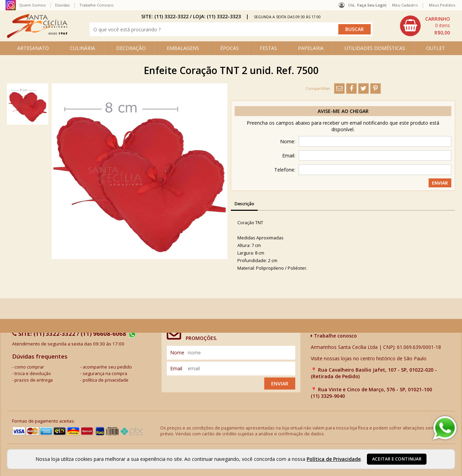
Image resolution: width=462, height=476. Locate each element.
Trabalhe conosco (334, 336)
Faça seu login (372, 5)
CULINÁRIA (83, 48)
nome (177, 353)
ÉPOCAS (229, 48)
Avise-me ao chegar (343, 111)
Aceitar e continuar (397, 459)
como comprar (29, 367)
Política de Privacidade (334, 459)
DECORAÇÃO (131, 48)
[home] (37, 36)
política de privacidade (106, 380)
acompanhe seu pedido (107, 367)
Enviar (280, 384)
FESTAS (268, 48)
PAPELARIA (311, 48)
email (176, 368)
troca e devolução (33, 374)
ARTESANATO (33, 48)
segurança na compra (105, 374)
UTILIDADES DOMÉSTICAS (375, 48)
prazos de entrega (34, 380)
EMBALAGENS (183, 48)
